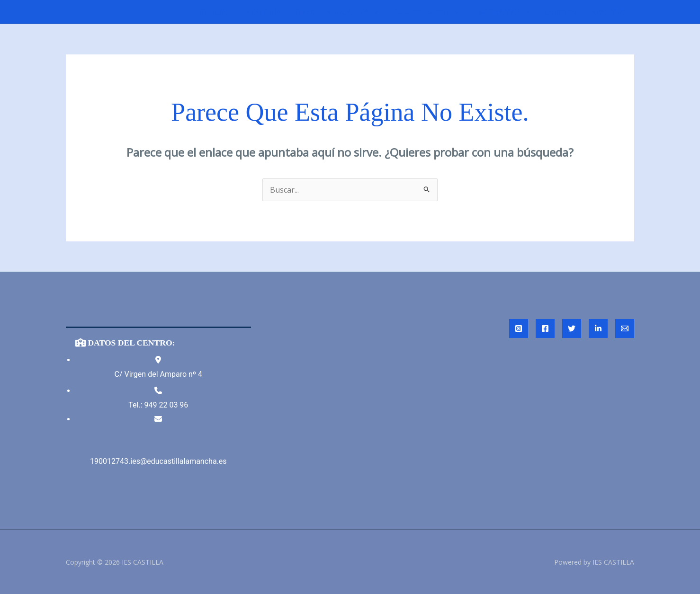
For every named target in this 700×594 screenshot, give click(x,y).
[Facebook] (545, 328)
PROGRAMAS (501, 12)
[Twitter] (572, 328)
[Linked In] (598, 328)
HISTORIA (263, 12)
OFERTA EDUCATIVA (337, 12)
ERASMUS (609, 12)
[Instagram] (519, 328)
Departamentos (426, 12)
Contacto (560, 12)
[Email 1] (625, 328)
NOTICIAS (213, 12)
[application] (373, 12)
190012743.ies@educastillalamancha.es (158, 461)
